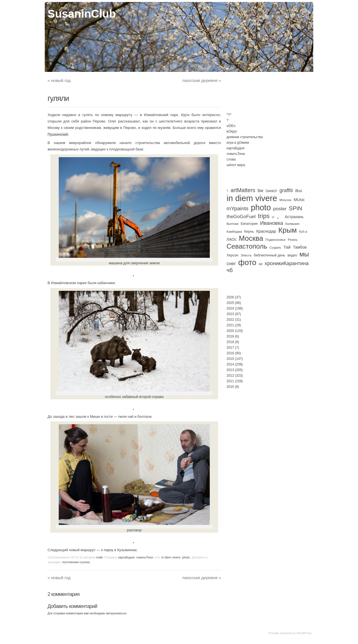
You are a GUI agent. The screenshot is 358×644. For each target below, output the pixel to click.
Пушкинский (58, 134)
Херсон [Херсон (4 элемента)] (232, 255)
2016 (230, 353)
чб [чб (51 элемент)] (230, 270)
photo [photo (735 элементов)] (261, 207)
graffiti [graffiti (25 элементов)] (286, 190)
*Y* (229, 115)
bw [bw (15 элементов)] (261, 190)
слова (231, 159)
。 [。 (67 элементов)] (280, 216)
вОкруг (232, 131)
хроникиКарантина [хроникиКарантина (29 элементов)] (287, 263)
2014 (230, 364)
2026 (230, 297)
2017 (230, 348)
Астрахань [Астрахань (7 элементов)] (294, 217)
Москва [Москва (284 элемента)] (251, 238)
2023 (230, 314)
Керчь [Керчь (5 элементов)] (249, 231)
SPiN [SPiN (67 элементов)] (295, 208)
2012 (230, 376)
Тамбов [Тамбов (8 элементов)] (300, 247)
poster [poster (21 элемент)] (280, 209)
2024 (230, 308)
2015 (230, 359)
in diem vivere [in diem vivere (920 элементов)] (252, 198)
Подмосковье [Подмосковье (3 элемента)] (275, 240)
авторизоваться (116, 613)
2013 (230, 370)
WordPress (304, 633)
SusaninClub (82, 14)
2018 (230, 342)
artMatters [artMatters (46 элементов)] (243, 190)
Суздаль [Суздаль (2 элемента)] (275, 247)
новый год (59, 80)
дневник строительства (245, 137)
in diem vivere (171, 557)
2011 (230, 381)
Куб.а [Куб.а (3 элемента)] (303, 232)
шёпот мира (236, 165)
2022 (230, 320)
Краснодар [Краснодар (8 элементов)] (266, 231)
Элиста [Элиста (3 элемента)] (246, 255)
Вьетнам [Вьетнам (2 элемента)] (232, 224)
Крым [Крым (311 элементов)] (288, 230)
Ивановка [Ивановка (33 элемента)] (272, 223)
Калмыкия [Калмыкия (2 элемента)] (293, 224)
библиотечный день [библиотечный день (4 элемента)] (269, 255)
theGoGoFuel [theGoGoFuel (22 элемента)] (241, 216)
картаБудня (126, 557)
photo (186, 557)
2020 (230, 331)
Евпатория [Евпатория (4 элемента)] (249, 224)
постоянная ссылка (76, 562)
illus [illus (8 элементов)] (298, 191)
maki (99, 557)
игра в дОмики (238, 143)
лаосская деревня (202, 80)
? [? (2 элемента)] (227, 191)
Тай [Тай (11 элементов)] (287, 247)
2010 (230, 387)
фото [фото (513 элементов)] (247, 262)
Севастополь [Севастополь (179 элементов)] (247, 246)
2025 (230, 303)
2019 (230, 336)
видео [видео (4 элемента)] (292, 255)
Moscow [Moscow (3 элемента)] (285, 200)
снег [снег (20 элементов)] (231, 264)
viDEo (231, 126)
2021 (230, 325)
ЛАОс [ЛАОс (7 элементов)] (232, 239)
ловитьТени (145, 557)
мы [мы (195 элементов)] (304, 254)
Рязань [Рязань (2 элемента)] (293, 240)
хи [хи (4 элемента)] (261, 264)
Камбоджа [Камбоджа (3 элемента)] (234, 232)
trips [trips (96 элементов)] (264, 216)
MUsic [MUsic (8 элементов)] (299, 200)
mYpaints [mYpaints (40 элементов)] (237, 208)
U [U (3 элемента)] (273, 217)
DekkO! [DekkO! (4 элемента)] (271, 191)
